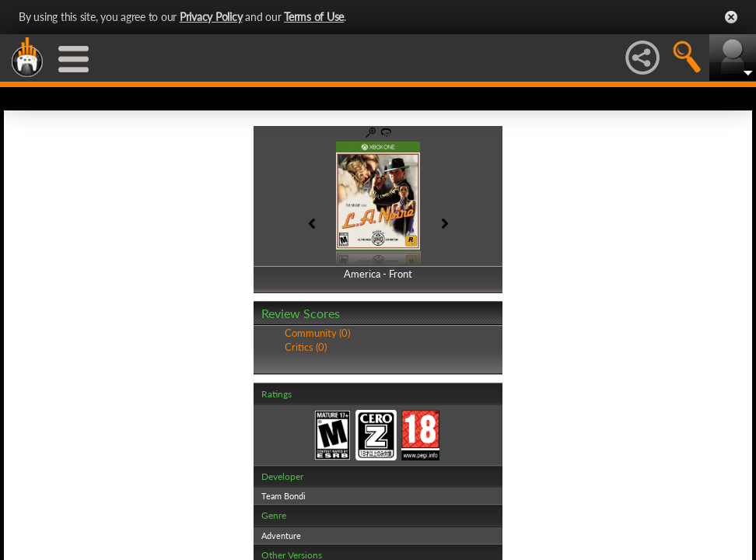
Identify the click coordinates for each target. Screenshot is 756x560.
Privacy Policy (211, 17)
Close (731, 17)
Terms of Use (314, 17)
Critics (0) (306, 347)
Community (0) (317, 333)
